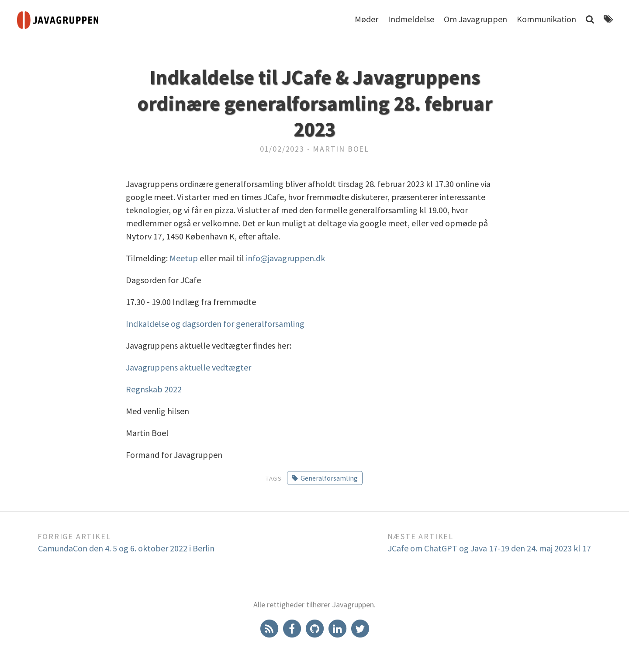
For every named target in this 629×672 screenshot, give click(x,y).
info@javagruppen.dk (285, 258)
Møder (366, 19)
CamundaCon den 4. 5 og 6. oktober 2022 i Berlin (126, 548)
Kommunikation (546, 19)
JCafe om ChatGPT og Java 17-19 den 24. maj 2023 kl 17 (489, 548)
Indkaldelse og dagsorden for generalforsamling (215, 324)
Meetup (184, 258)
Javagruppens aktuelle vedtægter (188, 367)
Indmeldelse (411, 19)
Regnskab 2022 (154, 389)
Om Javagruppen (475, 19)
